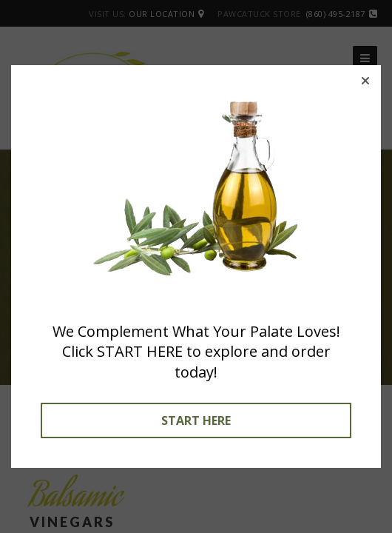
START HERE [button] (196, 420)
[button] (365, 81)
